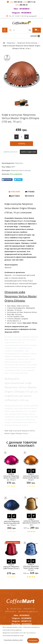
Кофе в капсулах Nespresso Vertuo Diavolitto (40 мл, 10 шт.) (12, 522)
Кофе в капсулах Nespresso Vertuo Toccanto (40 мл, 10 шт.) (11, 477)
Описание (14, 192)
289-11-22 (29, 2)
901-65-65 (16, 2)
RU (11, 30)
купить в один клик (28, 152)
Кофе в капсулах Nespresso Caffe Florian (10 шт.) (11, 566)
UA (14, 30)
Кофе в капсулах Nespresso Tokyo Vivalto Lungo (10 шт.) (31, 567)
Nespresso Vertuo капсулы (21, 170)
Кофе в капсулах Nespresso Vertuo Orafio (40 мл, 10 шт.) (31, 477)
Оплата (30, 196)
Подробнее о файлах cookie (13, 640)
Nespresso (19, 163)
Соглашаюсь (33, 640)
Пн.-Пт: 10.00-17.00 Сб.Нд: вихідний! (21, 16)
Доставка (14, 196)
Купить (21, 144)
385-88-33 (22, 5)
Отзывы (30, 192)
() (37, 30)
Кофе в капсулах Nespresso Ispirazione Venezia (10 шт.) (31, 522)
